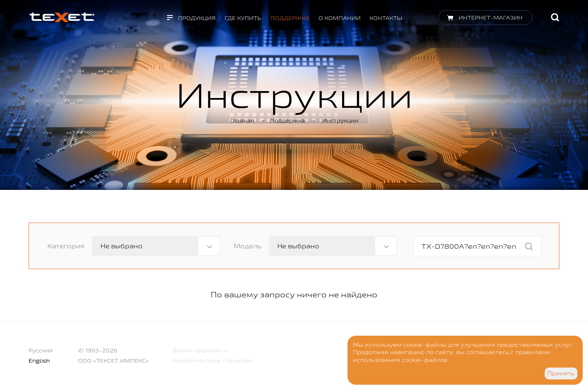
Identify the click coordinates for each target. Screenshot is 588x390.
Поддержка (290, 18)
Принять (561, 373)
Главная (242, 120)
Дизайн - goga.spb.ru (200, 350)
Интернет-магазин (491, 18)
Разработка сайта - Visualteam (213, 360)
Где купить (243, 18)
